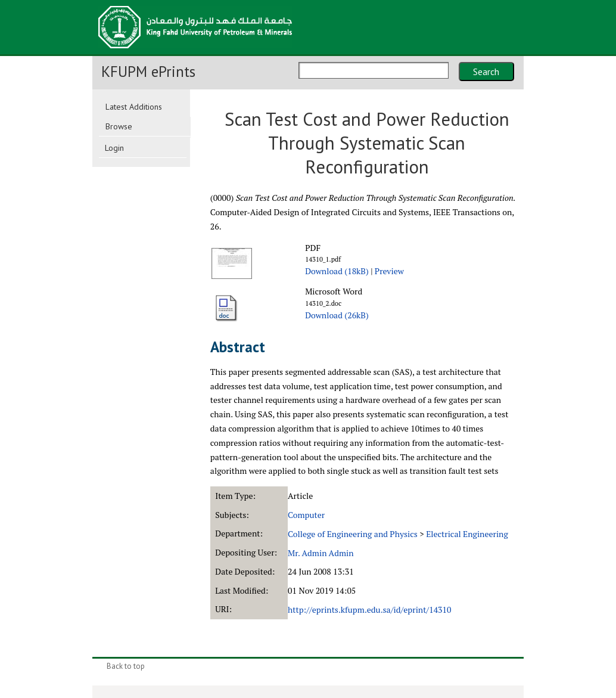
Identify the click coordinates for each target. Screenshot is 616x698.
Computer (306, 515)
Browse (119, 126)
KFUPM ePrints (148, 72)
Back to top (126, 666)
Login (114, 148)
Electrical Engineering (467, 534)
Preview (389, 271)
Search (486, 72)
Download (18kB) (337, 271)
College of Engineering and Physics (353, 534)
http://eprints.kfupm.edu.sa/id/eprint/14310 (369, 609)
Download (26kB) (337, 315)
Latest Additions (134, 107)
